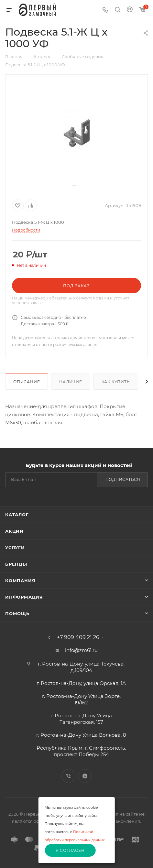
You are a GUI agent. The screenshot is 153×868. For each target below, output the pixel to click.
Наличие (71, 382)
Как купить (116, 382)
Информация (24, 597)
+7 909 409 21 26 (78, 637)
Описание (27, 382)
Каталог (17, 515)
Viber (68, 776)
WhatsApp (85, 776)
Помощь (17, 613)
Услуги (15, 548)
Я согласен (70, 850)
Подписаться (123, 479)
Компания (20, 580)
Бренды (16, 564)
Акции (14, 531)
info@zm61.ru (81, 650)
